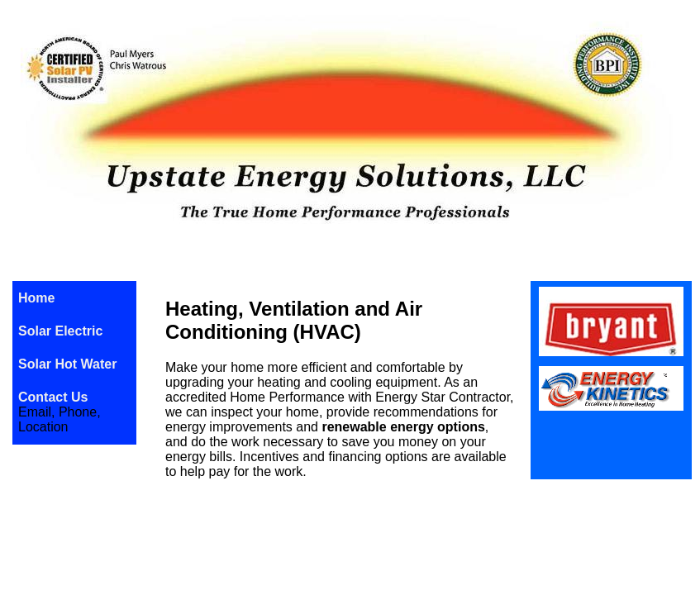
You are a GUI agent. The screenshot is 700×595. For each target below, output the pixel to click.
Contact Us (53, 397)
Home (36, 298)
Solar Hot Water (67, 364)
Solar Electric (60, 331)
